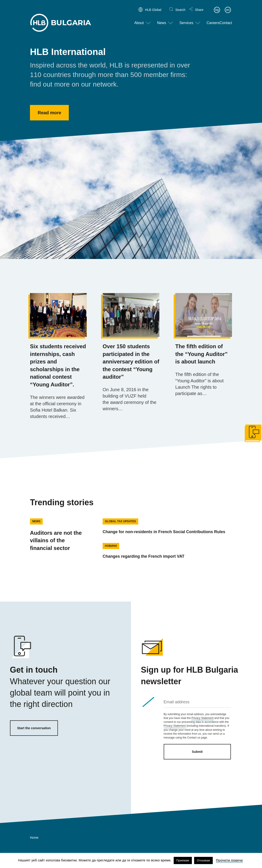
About (139, 19)
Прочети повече (229, 860)
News (162, 19)
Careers (213, 19)
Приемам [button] (183, 860)
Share (199, 6)
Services (186, 19)
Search (180, 6)
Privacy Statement (202, 718)
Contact (226, 19)
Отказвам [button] (203, 860)
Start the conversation (34, 728)
